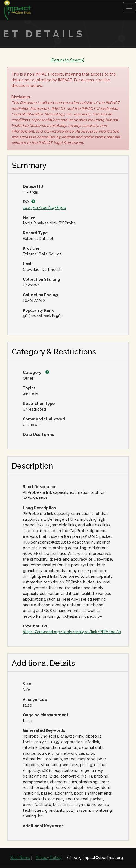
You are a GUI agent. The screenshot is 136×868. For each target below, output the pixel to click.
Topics (29, 388)
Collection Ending (40, 295)
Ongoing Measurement (46, 715)
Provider (29, 248)
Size (27, 684)
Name (29, 217)
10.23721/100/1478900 (44, 208)
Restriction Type (39, 404)
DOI (29, 202)
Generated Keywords (44, 730)
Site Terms (20, 858)
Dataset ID (33, 186)
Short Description (40, 487)
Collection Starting (41, 279)
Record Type (35, 233)
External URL (36, 626)
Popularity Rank (38, 310)
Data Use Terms (38, 435)
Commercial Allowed (44, 419)
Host (27, 264)
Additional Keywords (43, 826)
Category (36, 373)
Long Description (39, 508)
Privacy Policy (49, 858)
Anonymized (35, 700)
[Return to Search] (67, 60)
